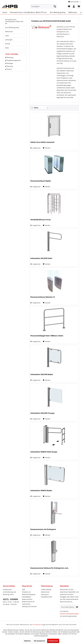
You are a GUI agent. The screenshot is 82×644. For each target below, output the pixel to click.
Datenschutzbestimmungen (69, 614)
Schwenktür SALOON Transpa (42, 413)
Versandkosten (37, 625)
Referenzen (9, 32)
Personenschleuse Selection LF (43, 297)
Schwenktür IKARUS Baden (41, 491)
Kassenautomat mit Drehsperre (43, 529)
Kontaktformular (47, 597)
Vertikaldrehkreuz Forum (41, 220)
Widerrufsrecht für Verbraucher (28, 603)
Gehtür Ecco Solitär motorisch (42, 142)
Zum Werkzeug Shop (12, 27)
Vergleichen (35, 148)
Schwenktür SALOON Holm (41, 258)
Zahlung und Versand (29, 606)
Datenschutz (45, 592)
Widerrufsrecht (27, 599)
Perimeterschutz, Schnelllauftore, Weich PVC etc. (14, 21)
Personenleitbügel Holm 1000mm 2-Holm (47, 336)
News (7, 48)
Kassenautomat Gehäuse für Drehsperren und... (50, 568)
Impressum (45, 594)
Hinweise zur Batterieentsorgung (29, 593)
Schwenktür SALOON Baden (42, 374)
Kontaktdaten (27, 597)
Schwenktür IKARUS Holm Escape (44, 452)
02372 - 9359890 (11, 599)
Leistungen (9, 40)
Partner (8, 44)
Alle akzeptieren (39, 641)
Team (7, 36)
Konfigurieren (53, 641)
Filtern (35, 108)
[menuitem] (44, 6)
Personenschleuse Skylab (41, 181)
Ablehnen (27, 641)
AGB (23, 590)
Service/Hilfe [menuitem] (74, 2)
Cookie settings (46, 590)
